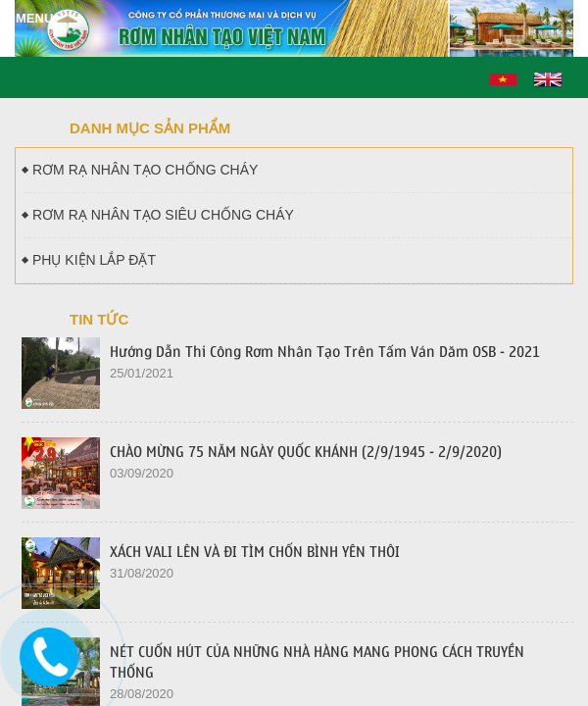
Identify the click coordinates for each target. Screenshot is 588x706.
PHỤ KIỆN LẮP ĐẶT (90, 260)
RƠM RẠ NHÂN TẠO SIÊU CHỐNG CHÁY (159, 215)
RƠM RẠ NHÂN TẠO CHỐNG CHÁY (141, 170)
